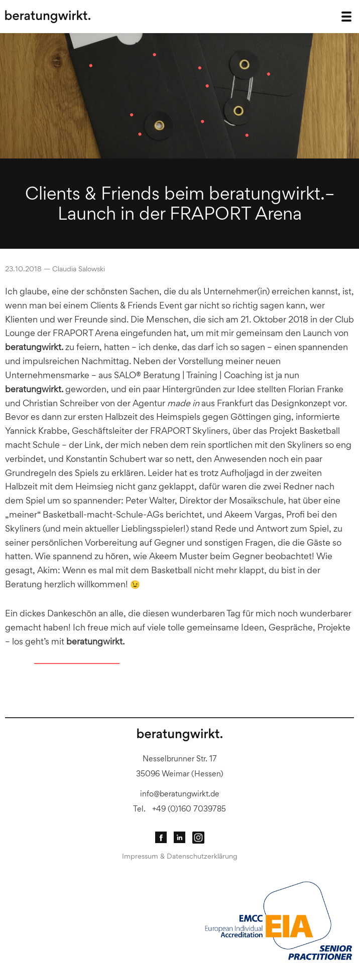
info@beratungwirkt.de (180, 794)
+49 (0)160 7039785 (189, 809)
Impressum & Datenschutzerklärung (180, 856)
